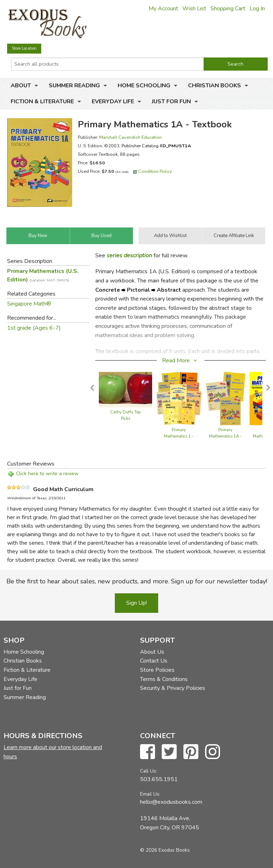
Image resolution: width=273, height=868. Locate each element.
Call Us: (149, 771)
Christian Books (215, 86)
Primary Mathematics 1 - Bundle (179, 436)
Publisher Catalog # (156, 146)
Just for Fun (171, 101)
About (21, 86)
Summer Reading (74, 86)
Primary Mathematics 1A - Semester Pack (225, 436)
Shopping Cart (228, 9)
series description (129, 256)
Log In (257, 9)
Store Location (24, 48)
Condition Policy (155, 171)
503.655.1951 (159, 779)
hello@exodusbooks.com (171, 802)
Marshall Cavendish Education (130, 137)
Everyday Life (113, 101)
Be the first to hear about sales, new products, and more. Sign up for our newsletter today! (137, 581)
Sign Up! (136, 603)
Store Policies (157, 670)
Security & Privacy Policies (173, 688)
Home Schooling (144, 86)
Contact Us (154, 661)
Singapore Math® (29, 304)
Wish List (194, 9)
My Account (163, 9)
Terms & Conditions (164, 679)
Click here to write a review (47, 474)
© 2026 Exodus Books (165, 850)
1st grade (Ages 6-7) (34, 328)
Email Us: (150, 794)
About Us (152, 652)
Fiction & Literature (42, 101)
